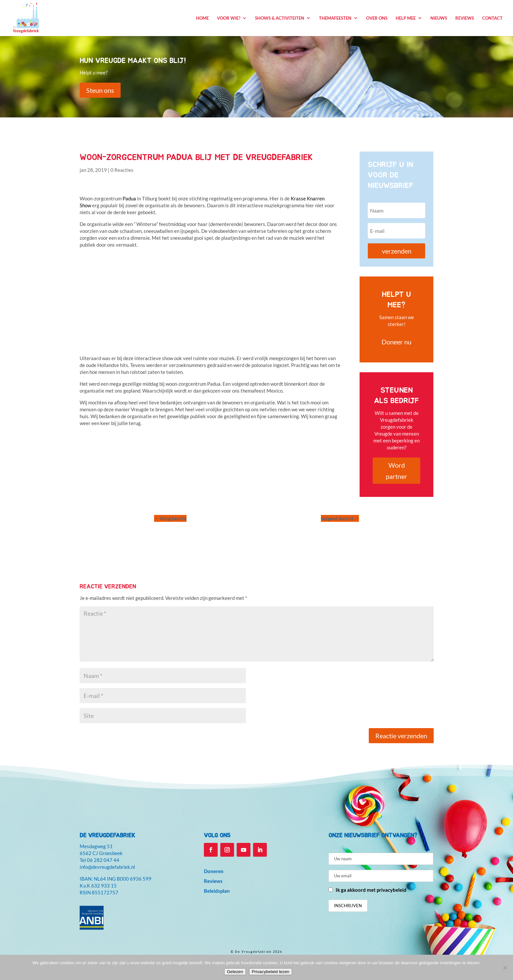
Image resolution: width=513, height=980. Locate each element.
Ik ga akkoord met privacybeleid (371, 890)
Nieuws (439, 18)
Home (202, 18)
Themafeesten (335, 18)
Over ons (377, 18)
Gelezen (235, 972)
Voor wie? (229, 18)
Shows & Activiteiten (280, 18)
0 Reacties (122, 170)
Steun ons (100, 90)
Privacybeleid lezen (271, 972)
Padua (129, 198)
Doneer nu (396, 342)
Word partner (396, 471)
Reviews (465, 18)
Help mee (406, 18)
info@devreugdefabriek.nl (107, 867)
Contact (492, 18)
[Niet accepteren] (505, 968)
